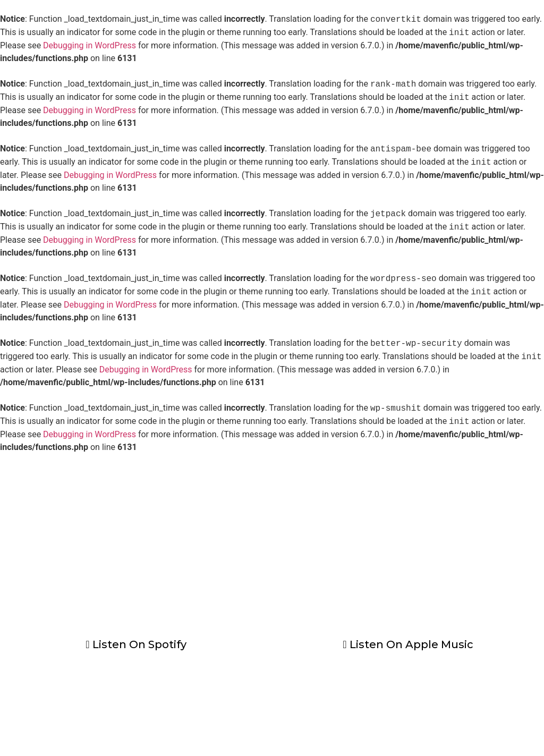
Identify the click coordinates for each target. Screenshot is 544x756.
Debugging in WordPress (90, 45)
